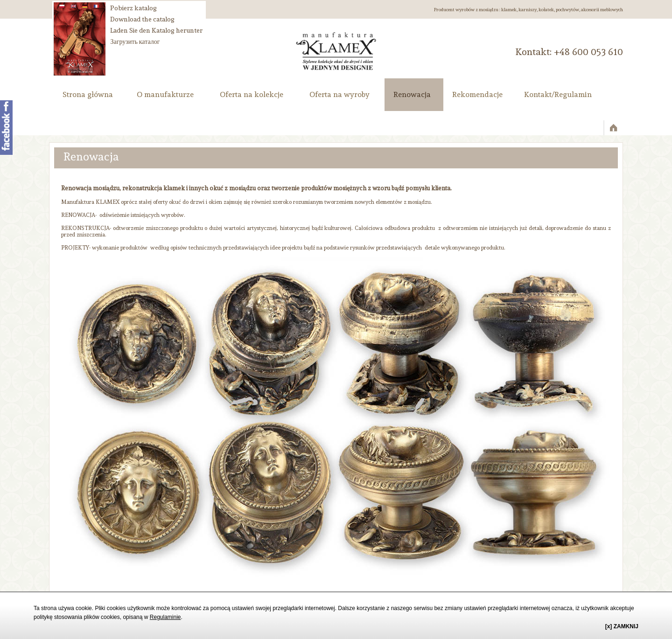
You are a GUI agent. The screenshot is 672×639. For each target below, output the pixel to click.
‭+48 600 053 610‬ (588, 52)
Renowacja (412, 94)
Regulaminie (165, 617)
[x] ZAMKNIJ (622, 626)
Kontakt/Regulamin (558, 94)
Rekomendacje (477, 94)
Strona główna (88, 94)
